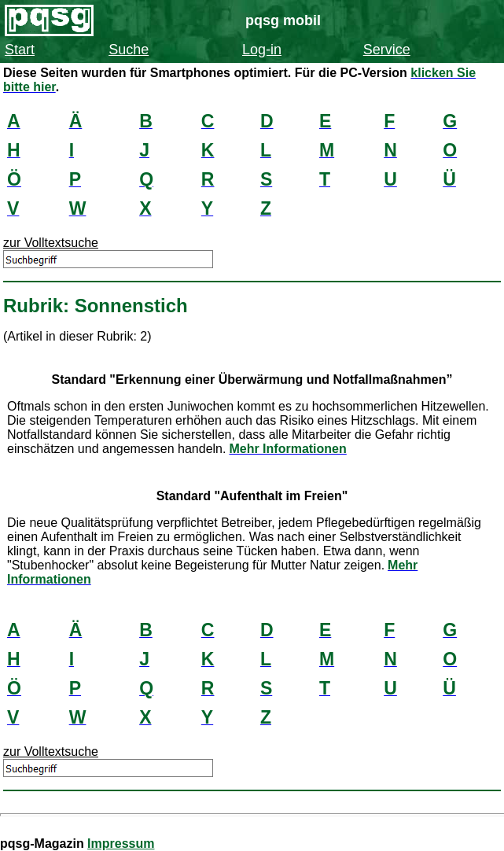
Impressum (121, 844)
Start (20, 50)
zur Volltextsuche (51, 243)
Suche (129, 50)
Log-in (262, 50)
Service (387, 50)
